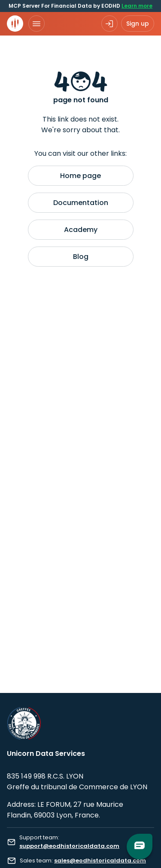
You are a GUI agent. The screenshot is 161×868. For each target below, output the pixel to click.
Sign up (138, 24)
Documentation (81, 203)
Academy (81, 230)
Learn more (137, 6)
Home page (80, 176)
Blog (81, 257)
